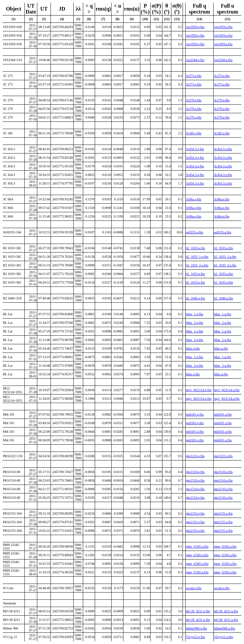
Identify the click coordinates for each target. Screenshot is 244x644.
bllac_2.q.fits (194, 323)
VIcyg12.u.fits (224, 637)
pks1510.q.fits (195, 472)
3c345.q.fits (194, 133)
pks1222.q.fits (195, 456)
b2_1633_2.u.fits (225, 265)
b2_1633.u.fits (224, 248)
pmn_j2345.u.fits (225, 546)
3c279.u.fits (222, 100)
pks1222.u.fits (223, 456)
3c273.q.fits (194, 76)
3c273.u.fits (222, 76)
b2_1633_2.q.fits (197, 265)
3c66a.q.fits (194, 199)
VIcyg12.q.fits (195, 637)
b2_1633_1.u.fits (225, 257)
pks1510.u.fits (223, 472)
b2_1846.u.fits (224, 298)
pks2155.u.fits (223, 513)
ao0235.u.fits (223, 232)
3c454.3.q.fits (195, 149)
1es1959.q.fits (195, 27)
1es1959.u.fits (223, 27)
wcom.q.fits (194, 588)
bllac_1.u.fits (223, 314)
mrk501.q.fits (195, 414)
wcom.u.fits (222, 588)
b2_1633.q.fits (195, 248)
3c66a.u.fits (222, 199)
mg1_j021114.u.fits (227, 390)
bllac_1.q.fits (194, 314)
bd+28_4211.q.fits (198, 611)
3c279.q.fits (194, 100)
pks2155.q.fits (195, 513)
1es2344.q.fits (195, 60)
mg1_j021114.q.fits (199, 390)
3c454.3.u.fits (223, 149)
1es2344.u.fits (223, 60)
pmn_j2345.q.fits (197, 546)
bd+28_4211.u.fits (226, 611)
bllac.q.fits (193, 348)
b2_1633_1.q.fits (197, 257)
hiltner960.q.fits (196, 628)
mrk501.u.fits (223, 414)
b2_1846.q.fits (195, 298)
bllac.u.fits (221, 348)
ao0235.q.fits (194, 232)
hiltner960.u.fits (225, 628)
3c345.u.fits (222, 133)
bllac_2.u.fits (223, 323)
